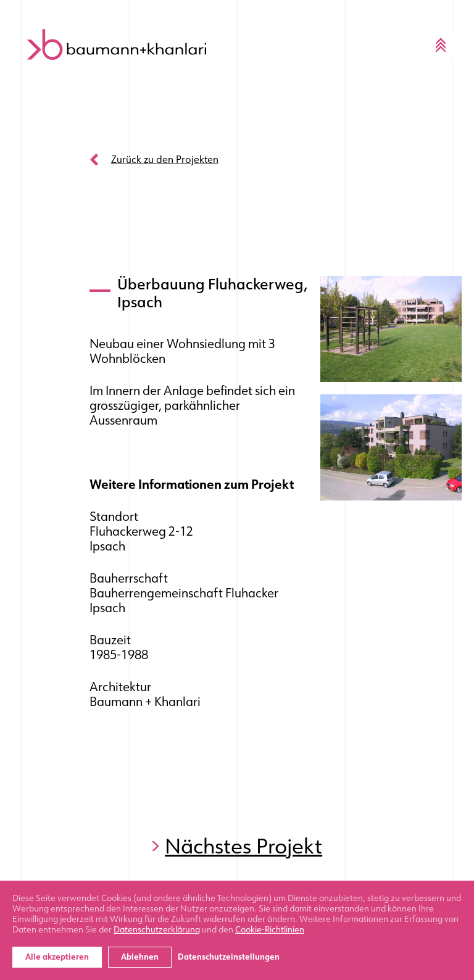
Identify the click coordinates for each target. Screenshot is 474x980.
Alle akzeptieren (57, 957)
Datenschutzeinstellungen (229, 957)
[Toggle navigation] (441, 46)
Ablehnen (140, 957)
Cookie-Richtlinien (270, 929)
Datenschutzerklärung (157, 929)
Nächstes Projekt (243, 846)
